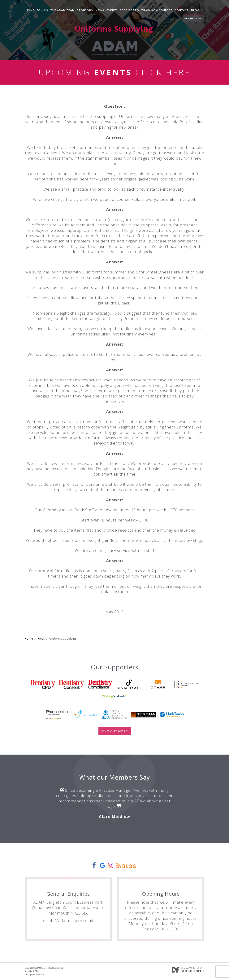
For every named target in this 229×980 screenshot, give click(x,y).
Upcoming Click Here (115, 72)
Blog (177, 9)
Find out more (115, 731)
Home (30, 9)
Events (102, 9)
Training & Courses (142, 9)
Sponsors (79, 9)
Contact (165, 9)
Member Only (193, 8)
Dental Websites (190, 968)
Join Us (40, 9)
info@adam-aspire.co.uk (70, 921)
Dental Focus (192, 971)
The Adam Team (58, 9)
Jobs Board (118, 9)
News (91, 9)
